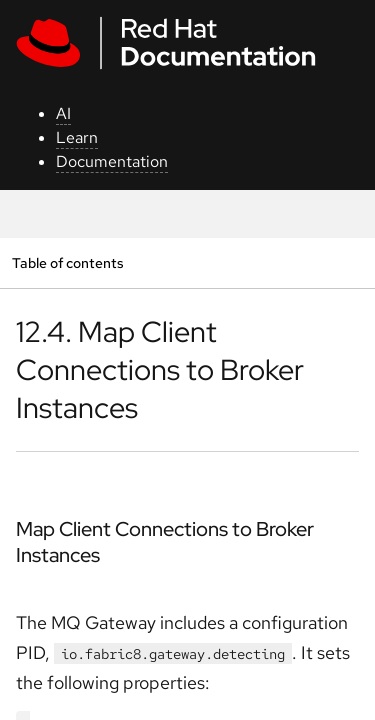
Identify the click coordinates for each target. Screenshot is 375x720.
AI (63, 113)
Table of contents (67, 262)
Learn (77, 137)
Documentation (112, 161)
